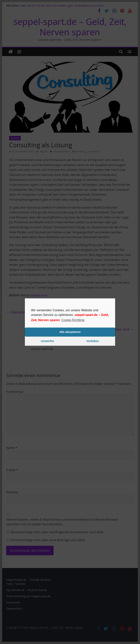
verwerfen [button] (48, 341)
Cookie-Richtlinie (73, 320)
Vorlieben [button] (93, 341)
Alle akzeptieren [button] (70, 332)
